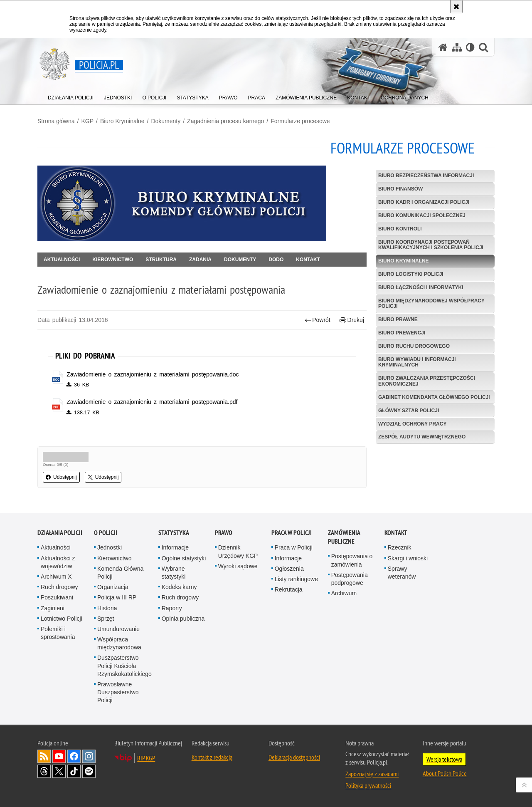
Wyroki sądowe (238, 566)
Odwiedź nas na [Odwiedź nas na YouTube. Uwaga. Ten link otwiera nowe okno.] (59, 756)
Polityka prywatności (368, 785)
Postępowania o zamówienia (352, 560)
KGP (87, 121)
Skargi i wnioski (408, 558)
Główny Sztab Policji (409, 411)
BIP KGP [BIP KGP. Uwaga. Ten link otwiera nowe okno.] (146, 758)
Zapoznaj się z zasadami (372, 774)
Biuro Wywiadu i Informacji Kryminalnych (417, 362)
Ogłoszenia (289, 569)
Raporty (172, 608)
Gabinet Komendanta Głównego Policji (434, 397)
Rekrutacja (289, 589)
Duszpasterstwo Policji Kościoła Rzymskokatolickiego (124, 666)
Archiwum (344, 593)
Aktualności (62, 260)
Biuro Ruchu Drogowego (414, 346)
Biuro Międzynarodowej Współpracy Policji (431, 303)
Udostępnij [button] (61, 477)
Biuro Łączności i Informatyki (421, 287)
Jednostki (110, 547)
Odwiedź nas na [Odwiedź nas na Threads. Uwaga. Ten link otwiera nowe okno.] (44, 771)
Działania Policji (60, 533)
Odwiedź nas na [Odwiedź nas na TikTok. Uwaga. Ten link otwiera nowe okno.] (74, 771)
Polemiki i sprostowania (58, 633)
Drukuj (352, 320)
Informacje (175, 547)
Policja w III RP (117, 597)
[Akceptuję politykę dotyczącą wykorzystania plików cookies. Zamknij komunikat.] (456, 7)
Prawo (224, 533)
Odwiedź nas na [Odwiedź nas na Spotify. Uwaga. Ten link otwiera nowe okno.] (89, 771)
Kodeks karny (179, 587)
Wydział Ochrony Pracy (412, 424)
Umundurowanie (118, 629)
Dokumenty (166, 121)
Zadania (200, 260)
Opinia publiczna (183, 619)
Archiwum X (56, 577)
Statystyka (174, 533)
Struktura (161, 260)
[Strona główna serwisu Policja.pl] (443, 47)
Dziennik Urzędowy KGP (238, 551)
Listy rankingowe (296, 579)
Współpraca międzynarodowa (119, 643)
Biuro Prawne (398, 319)
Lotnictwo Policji (62, 619)
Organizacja (113, 587)
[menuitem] (71, 96)
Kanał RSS (44, 756)
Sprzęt (106, 619)
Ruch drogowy (59, 587)
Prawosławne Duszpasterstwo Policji (118, 692)
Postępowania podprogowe (350, 579)
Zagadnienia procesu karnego (225, 121)
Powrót (318, 320)
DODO (276, 260)
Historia (107, 608)
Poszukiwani (57, 597)
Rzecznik (400, 547)
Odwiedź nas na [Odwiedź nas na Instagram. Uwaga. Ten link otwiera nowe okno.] (89, 756)
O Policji (106, 533)
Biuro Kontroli (400, 229)
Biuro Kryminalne (122, 121)
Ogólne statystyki (184, 558)
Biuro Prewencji (402, 333)
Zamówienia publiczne (344, 537)
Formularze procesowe (300, 121)
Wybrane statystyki (174, 573)
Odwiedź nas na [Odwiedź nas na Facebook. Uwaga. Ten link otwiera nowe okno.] (74, 756)
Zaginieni (53, 608)
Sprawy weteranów (402, 573)
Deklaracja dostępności (294, 757)
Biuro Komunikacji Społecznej (422, 215)
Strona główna (56, 121)
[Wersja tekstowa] (470, 47)
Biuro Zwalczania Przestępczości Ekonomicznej (427, 381)
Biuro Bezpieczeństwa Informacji (426, 176)
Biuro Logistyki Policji (411, 274)
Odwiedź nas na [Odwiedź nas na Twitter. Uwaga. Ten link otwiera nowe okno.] (59, 771)
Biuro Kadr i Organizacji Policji (424, 202)
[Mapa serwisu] (457, 47)
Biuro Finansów (400, 189)
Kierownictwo (113, 260)
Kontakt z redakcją (212, 757)
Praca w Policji (292, 533)
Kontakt (308, 260)
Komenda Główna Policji (120, 573)
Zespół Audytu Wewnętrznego (422, 437)
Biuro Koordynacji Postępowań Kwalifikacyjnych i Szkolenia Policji (431, 245)
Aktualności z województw (58, 562)
